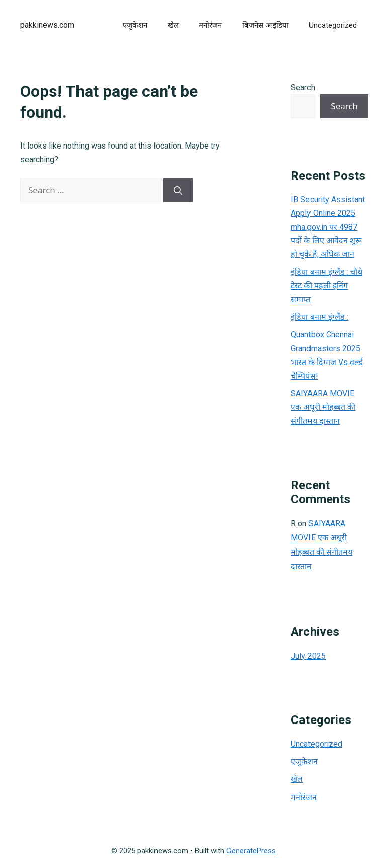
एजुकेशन (135, 25)
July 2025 (308, 656)
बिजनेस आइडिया (265, 25)
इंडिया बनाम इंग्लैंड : (320, 317)
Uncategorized (333, 25)
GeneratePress (251, 851)
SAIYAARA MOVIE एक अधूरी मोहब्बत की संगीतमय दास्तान (323, 407)
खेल (173, 25)
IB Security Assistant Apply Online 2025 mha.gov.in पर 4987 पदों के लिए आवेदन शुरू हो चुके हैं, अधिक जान (328, 227)
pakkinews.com (47, 25)
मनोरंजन (210, 25)
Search (303, 87)
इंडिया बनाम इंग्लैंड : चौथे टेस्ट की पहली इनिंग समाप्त (327, 286)
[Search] (178, 190)
